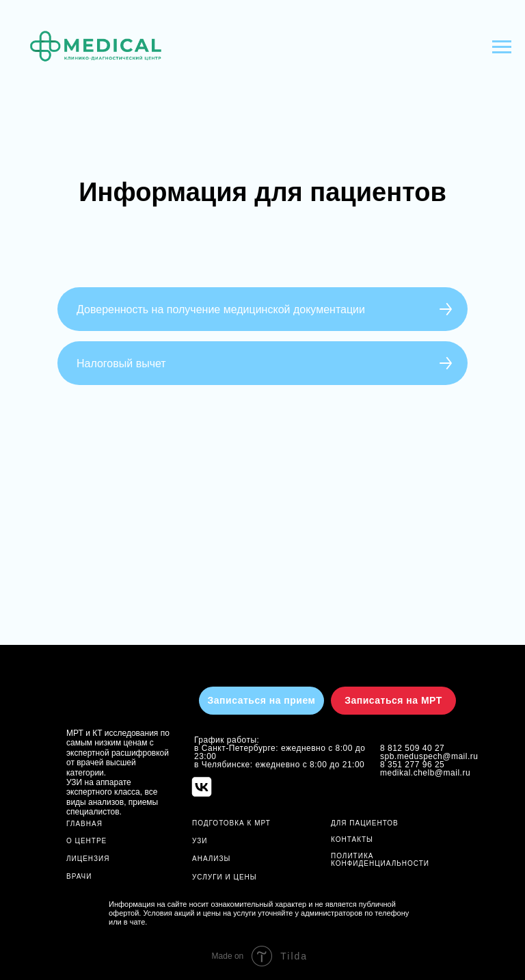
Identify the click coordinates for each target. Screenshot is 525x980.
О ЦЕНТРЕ (86, 841)
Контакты (352, 839)
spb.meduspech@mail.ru (429, 756)
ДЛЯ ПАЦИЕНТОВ (365, 823)
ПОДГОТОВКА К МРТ (231, 823)
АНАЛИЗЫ (211, 859)
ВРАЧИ (79, 876)
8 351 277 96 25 (412, 765)
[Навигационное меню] (502, 47)
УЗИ (200, 841)
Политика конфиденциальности (380, 860)
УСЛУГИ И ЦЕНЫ (225, 877)
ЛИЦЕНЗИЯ (88, 859)
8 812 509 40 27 (412, 748)
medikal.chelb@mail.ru (425, 773)
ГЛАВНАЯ (84, 824)
